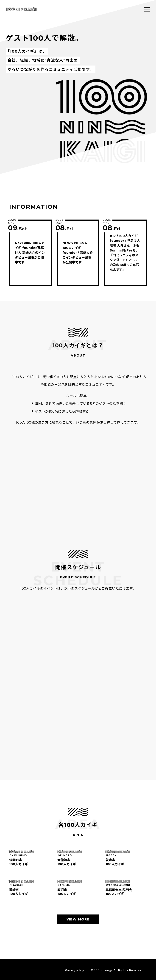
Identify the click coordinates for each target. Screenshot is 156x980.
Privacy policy (74, 970)
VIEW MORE (78, 919)
